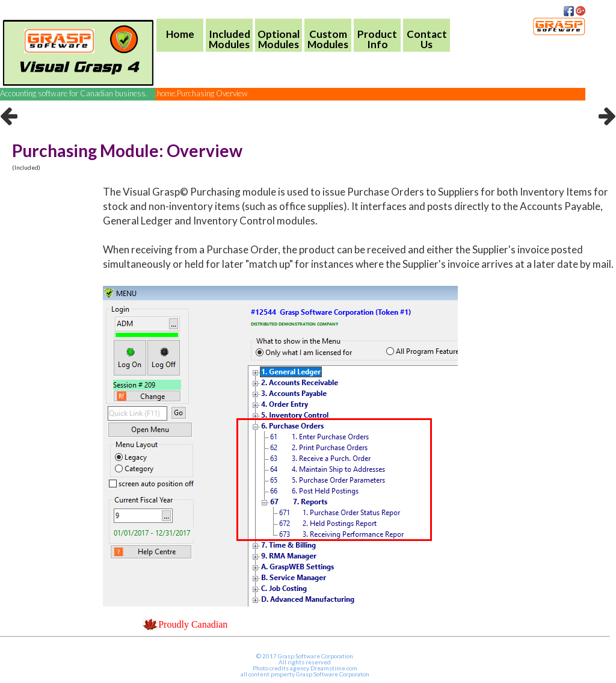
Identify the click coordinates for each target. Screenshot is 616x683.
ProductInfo (377, 39)
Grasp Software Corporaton (333, 674)
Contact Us (427, 39)
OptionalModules (279, 39)
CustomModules (328, 39)
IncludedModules (229, 39)
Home (180, 34)
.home (165, 93)
